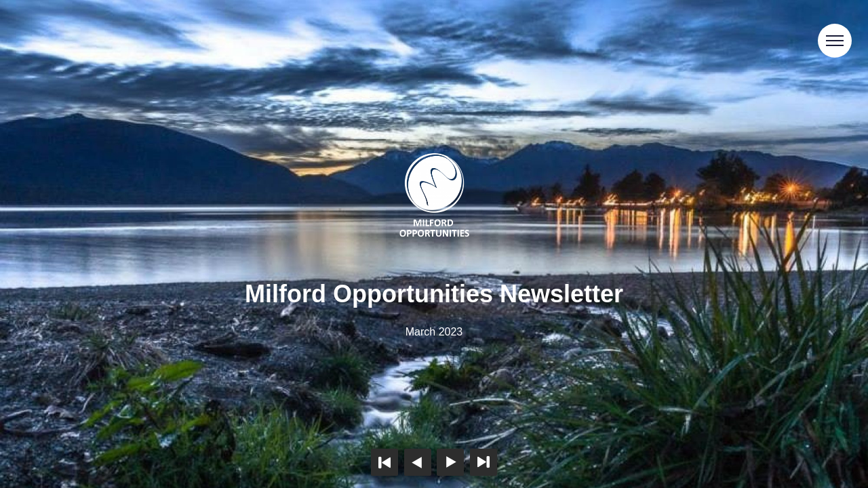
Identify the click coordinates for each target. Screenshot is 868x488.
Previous (418, 462)
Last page (484, 462)
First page (384, 462)
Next (450, 462)
